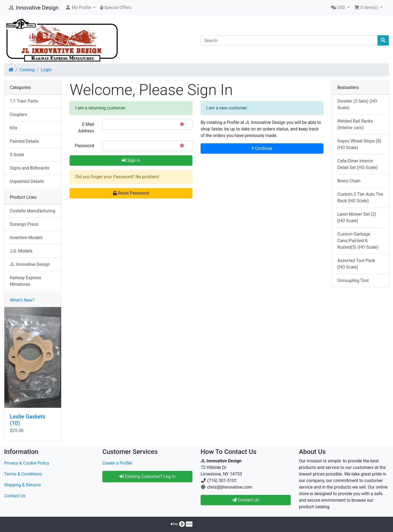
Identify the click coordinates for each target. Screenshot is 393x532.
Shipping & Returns (23, 485)
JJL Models (21, 251)
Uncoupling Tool (353, 280)
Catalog (27, 70)
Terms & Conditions (23, 474)
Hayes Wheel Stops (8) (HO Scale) (359, 144)
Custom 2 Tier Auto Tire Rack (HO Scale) (360, 197)
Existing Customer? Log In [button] (147, 476)
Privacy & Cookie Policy (27, 463)
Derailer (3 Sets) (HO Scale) (357, 104)
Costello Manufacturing (33, 211)
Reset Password (131, 193)
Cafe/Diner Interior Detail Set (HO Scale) (358, 164)
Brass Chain (349, 181)
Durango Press (24, 224)
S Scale (17, 155)
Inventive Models (26, 238)
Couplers (18, 115)
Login (46, 70)
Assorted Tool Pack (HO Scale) (356, 264)
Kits (14, 128)
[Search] (289, 40)
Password (84, 146)
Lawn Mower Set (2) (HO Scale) (357, 217)
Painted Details (24, 141)
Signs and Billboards (30, 168)
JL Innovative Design (34, 8)
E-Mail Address (86, 128)
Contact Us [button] (246, 500)
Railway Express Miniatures (26, 281)
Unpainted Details (27, 181)
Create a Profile (117, 463)
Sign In (131, 160)
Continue (262, 148)
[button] (80, 8)
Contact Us (15, 496)
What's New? (22, 300)
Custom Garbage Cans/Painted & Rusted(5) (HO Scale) (358, 241)
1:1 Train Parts (24, 101)
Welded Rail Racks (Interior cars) (355, 124)
